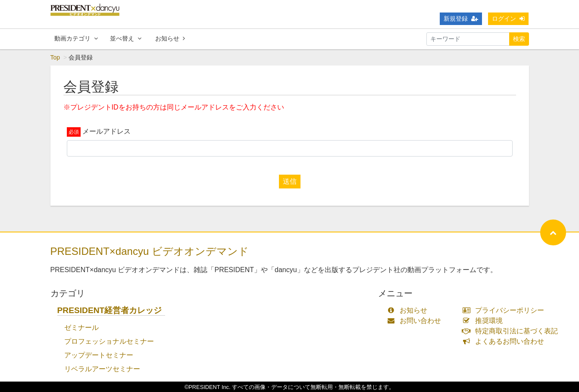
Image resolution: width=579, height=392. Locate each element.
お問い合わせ (416, 321)
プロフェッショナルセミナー (109, 341)
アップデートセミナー (99, 355)
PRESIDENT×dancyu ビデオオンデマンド (150, 251)
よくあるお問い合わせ (505, 341)
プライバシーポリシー (505, 310)
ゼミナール (81, 328)
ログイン (508, 19)
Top (55, 57)
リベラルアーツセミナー (102, 369)
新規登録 (461, 19)
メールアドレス (106, 131)
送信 (290, 181)
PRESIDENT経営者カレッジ (110, 310)
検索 (519, 39)
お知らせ (170, 38)
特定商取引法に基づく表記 (512, 331)
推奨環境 (484, 321)
